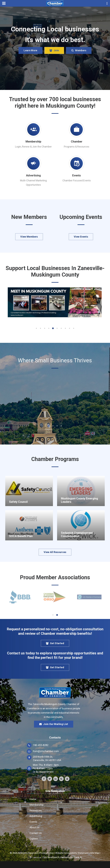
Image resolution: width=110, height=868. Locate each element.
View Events (81, 237)
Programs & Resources (77, 147)
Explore (34, 839)
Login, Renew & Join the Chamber (33, 147)
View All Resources (55, 552)
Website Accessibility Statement (72, 853)
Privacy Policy (47, 853)
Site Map (95, 853)
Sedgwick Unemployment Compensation (77, 535)
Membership (33, 142)
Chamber (77, 142)
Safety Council (18, 502)
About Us (35, 827)
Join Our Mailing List (54, 724)
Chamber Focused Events (77, 180)
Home (33, 799)
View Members (29, 237)
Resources (36, 810)
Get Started (55, 643)
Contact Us (36, 833)
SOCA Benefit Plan (21, 536)
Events (77, 175)
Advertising (33, 175)
